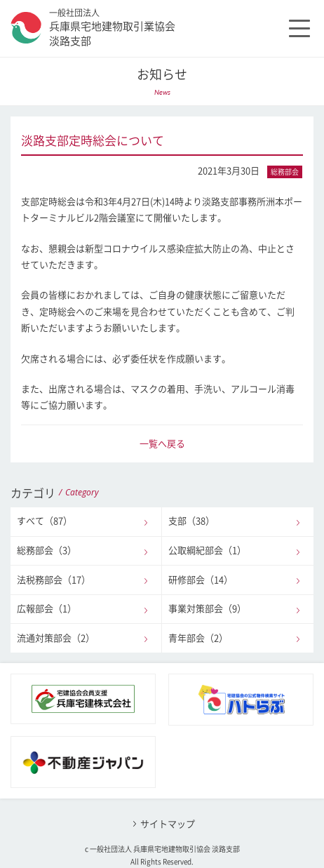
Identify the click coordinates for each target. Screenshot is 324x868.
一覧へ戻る (162, 444)
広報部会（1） (47, 609)
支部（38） (191, 521)
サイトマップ (168, 824)
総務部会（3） (47, 550)
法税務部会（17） (54, 580)
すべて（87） (45, 521)
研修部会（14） (201, 580)
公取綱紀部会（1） (207, 550)
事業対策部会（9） (207, 609)
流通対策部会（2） (56, 638)
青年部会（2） (198, 638)
